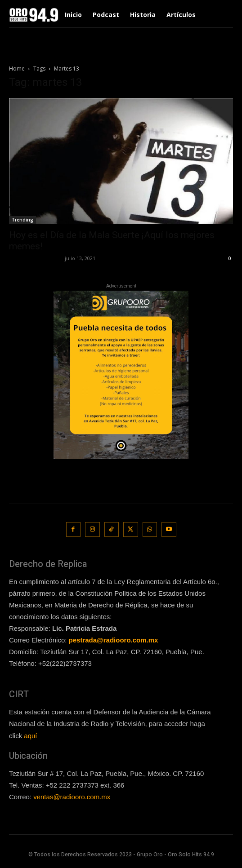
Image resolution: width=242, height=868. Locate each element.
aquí (30, 736)
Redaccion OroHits (34, 258)
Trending (22, 220)
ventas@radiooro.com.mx (72, 797)
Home (17, 69)
